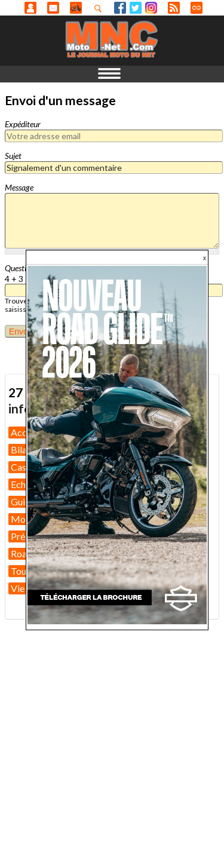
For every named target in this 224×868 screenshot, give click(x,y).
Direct (197, 8)
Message (19, 187)
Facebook (120, 8)
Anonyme (30, 8)
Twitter (136, 8)
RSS (174, 8)
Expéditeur (23, 124)
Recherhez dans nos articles (100, 8)
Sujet (13, 156)
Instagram (151, 8)
